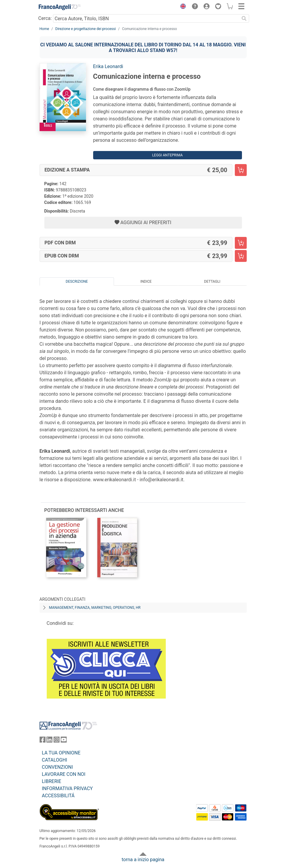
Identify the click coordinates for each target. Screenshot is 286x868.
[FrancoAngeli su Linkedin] (49, 741)
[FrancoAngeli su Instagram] (57, 741)
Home (44, 29)
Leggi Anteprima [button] (167, 155)
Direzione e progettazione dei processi (86, 29)
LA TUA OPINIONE (61, 753)
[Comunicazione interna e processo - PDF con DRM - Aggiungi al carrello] (241, 243)
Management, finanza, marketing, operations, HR (95, 608)
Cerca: (45, 18)
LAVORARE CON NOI (64, 774)
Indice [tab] (146, 282)
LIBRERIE (52, 781)
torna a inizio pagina (143, 860)
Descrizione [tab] (77, 282)
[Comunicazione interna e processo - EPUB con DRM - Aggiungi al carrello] (241, 256)
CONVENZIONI (57, 767)
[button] (182, 7)
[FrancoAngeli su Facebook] (43, 741)
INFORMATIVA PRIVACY (67, 788)
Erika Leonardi (108, 66)
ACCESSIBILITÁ (58, 796)
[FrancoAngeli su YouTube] (64, 741)
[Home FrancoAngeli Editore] (60, 7)
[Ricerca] (244, 18)
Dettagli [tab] (212, 282)
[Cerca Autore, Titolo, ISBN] (146, 18)
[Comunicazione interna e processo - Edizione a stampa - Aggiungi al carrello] (241, 170)
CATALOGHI (55, 760)
